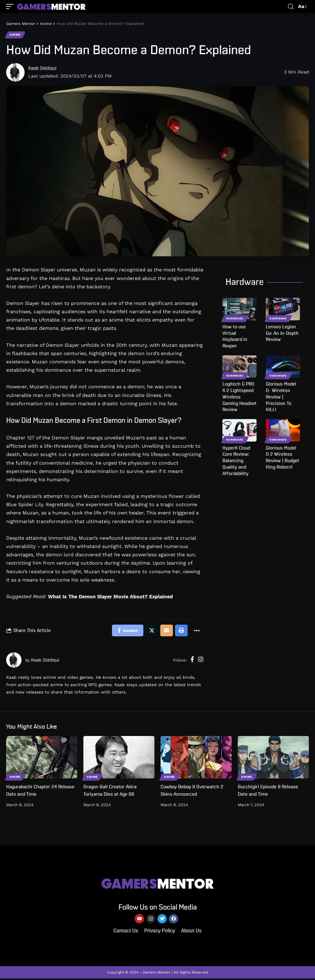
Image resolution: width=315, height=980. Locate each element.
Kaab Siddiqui (43, 68)
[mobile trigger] (11, 6)
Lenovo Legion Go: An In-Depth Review (282, 334)
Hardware (235, 319)
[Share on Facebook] (126, 631)
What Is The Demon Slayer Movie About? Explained (110, 597)
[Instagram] (201, 661)
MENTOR (158, 884)
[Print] (181, 631)
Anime (15, 35)
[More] (197, 631)
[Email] (166, 631)
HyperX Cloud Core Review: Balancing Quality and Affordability (236, 461)
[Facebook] (192, 661)
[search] (291, 7)
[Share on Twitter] (151, 631)
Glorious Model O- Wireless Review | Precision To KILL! (281, 397)
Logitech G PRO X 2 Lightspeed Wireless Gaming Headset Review (239, 397)
